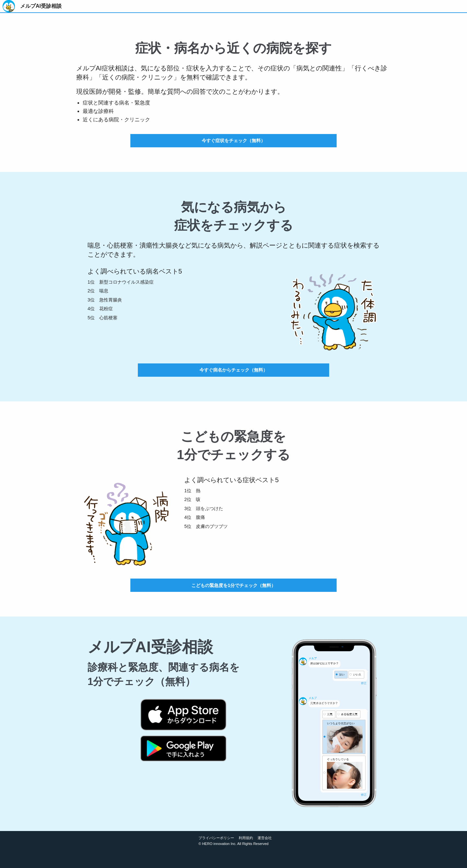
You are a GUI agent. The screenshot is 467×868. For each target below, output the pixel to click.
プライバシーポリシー (216, 838)
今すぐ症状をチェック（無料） (233, 141)
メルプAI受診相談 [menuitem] (41, 6)
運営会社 (265, 838)
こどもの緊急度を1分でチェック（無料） (233, 585)
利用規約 (246, 838)
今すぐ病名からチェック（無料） (233, 370)
